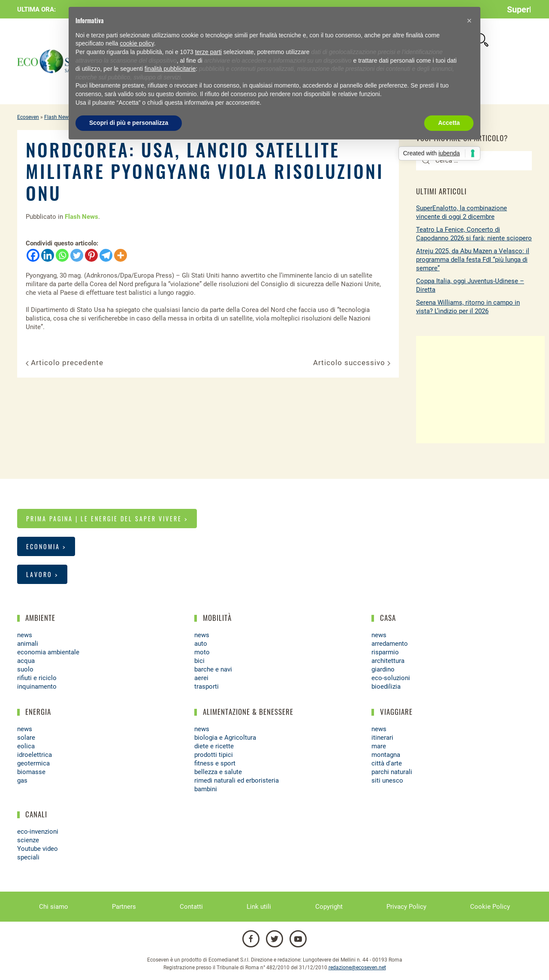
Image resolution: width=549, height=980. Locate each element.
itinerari (382, 738)
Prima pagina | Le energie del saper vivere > (107, 519)
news (25, 635)
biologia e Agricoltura (225, 738)
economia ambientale (48, 652)
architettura (388, 661)
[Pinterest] (91, 255)
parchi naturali (392, 772)
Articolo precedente (65, 363)
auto (201, 644)
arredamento (390, 644)
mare (379, 746)
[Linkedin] (48, 255)
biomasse (31, 772)
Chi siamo (54, 907)
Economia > (46, 546)
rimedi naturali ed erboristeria (237, 780)
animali (28, 644)
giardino (383, 669)
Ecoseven (28, 117)
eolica (26, 746)
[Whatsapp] (62, 255)
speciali (28, 857)
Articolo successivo (352, 363)
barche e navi (213, 669)
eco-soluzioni (391, 678)
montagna (386, 755)
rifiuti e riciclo (37, 678)
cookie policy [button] (137, 43)
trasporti (207, 687)
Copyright (329, 907)
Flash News (58, 117)
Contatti (191, 907)
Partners (124, 907)
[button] (469, 21)
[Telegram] (106, 255)
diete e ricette (214, 746)
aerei (201, 678)
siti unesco (387, 780)
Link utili (259, 907)
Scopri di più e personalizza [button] (129, 123)
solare (26, 738)
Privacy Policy (406, 907)
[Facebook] (33, 255)
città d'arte (387, 763)
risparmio (385, 652)
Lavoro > (42, 574)
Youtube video (38, 849)
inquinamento (37, 687)
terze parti (208, 52)
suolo (25, 669)
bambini (206, 789)
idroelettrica (35, 755)
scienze (28, 840)
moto (202, 652)
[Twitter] (77, 255)
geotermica (33, 763)
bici (199, 661)
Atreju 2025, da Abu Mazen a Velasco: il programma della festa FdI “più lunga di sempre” (473, 260)
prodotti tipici (214, 755)
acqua (26, 661)
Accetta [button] (449, 123)
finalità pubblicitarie (170, 69)
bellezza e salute (218, 772)
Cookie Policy (490, 907)
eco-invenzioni (38, 832)
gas (22, 780)
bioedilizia (386, 687)
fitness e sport (215, 763)
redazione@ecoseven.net (357, 968)
